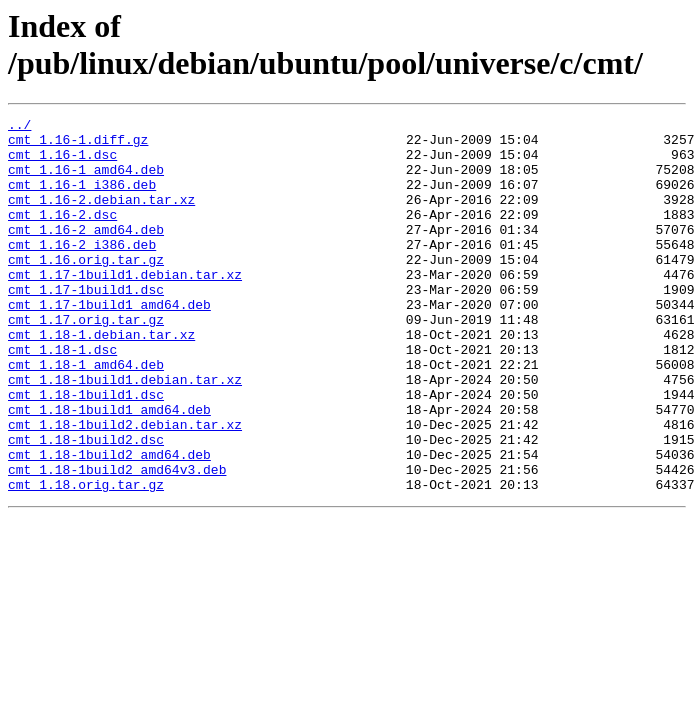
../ (19, 127)
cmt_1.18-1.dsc (62, 397)
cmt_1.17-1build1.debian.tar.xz (125, 307)
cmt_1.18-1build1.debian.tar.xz (125, 433)
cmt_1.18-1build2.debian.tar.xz (125, 487)
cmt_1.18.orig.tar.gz (86, 559)
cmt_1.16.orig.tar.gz (86, 289)
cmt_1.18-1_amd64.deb (86, 415)
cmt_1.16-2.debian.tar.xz (101, 217)
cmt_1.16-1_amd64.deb (86, 181)
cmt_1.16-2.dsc (62, 235)
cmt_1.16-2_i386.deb (82, 271)
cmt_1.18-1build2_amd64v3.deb (117, 541)
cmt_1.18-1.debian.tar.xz (101, 379)
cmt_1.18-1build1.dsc (86, 451)
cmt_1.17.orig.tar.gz (86, 361)
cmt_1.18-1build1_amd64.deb (109, 469)
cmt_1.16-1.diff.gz (78, 145)
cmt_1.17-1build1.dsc (86, 325)
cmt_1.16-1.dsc (62, 163)
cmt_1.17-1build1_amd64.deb (109, 343)
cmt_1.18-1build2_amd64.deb (109, 523)
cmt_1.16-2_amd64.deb (86, 253)
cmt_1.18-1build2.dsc (86, 505)
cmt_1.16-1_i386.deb (82, 199)
